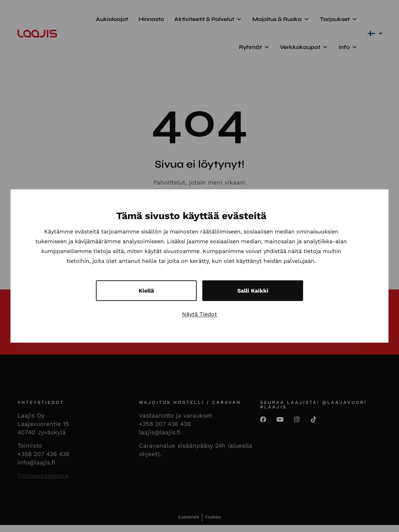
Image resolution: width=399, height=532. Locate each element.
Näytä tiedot (199, 314)
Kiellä (146, 291)
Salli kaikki (253, 291)
